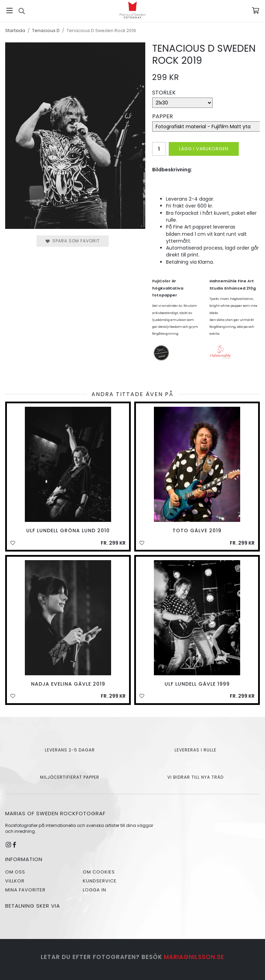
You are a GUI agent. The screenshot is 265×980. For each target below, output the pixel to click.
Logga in (95, 890)
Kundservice (100, 881)
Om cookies (99, 872)
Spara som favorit (73, 241)
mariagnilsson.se (194, 957)
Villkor (15, 881)
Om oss (15, 872)
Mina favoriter (25, 890)
